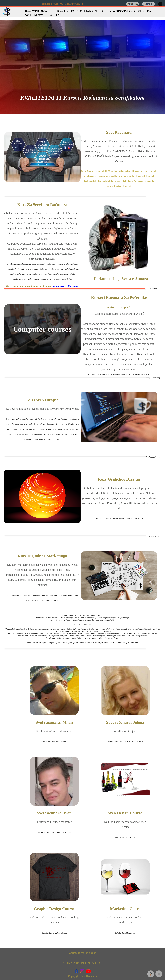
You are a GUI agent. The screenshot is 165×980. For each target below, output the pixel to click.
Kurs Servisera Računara (65, 286)
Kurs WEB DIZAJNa (39, 11)
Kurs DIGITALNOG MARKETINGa (81, 11)
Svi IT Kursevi (34, 15)
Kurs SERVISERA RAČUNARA (130, 11)
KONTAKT (56, 15)
